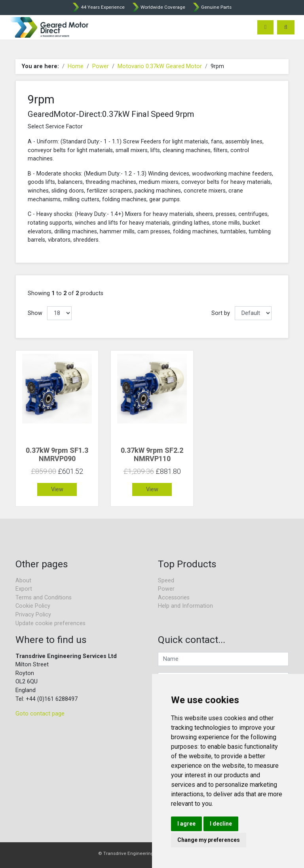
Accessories (174, 598)
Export (24, 589)
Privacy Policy (33, 615)
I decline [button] (221, 824)
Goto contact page (40, 714)
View (57, 489)
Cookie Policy (33, 606)
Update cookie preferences (50, 623)
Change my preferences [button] (209, 840)
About (23, 581)
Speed (166, 581)
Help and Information (185, 606)
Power (101, 66)
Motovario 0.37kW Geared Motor (160, 66)
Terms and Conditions (44, 598)
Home (76, 66)
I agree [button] (186, 824)
